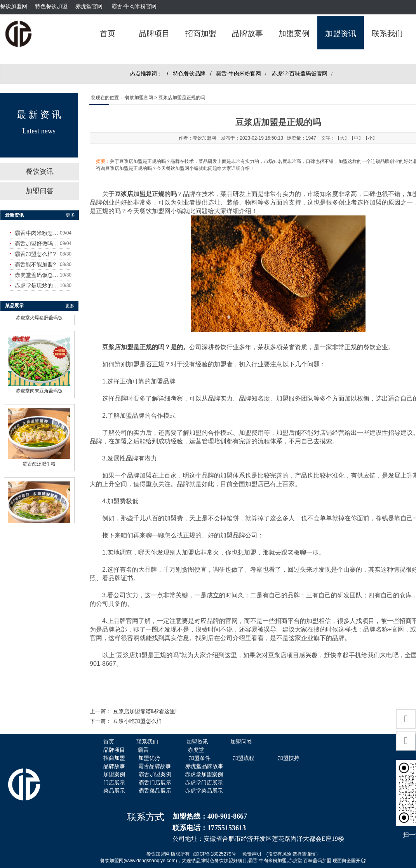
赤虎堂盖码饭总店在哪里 (37, 275)
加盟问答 (40, 191)
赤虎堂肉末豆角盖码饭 (39, 388)
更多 (70, 215)
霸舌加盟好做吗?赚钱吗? (37, 243)
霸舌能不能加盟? (35, 264)
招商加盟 (201, 33)
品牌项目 (154, 33)
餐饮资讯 (40, 171)
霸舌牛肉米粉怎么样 (37, 233)
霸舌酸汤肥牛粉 (39, 462)
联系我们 (387, 33)
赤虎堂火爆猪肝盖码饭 (39, 315)
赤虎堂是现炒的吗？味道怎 (37, 285)
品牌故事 (247, 33)
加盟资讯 (341, 33)
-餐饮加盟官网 (138, 98)
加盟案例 (294, 33)
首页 (108, 33)
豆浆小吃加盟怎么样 (138, 721)
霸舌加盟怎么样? (35, 254)
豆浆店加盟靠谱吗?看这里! (145, 711)
